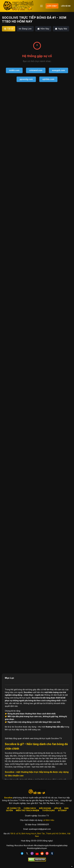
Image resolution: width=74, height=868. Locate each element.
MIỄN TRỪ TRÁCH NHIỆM (27, 810)
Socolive (28, 692)
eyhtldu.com (48, 79)
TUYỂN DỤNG (49, 810)
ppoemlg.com (26, 79)
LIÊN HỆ (58, 808)
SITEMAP (62, 810)
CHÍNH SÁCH (30, 808)
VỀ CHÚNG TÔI (14, 808)
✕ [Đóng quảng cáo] (72, 866)
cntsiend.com (36, 70)
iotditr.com (14, 70)
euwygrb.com (58, 70)
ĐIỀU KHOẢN (45, 808)
